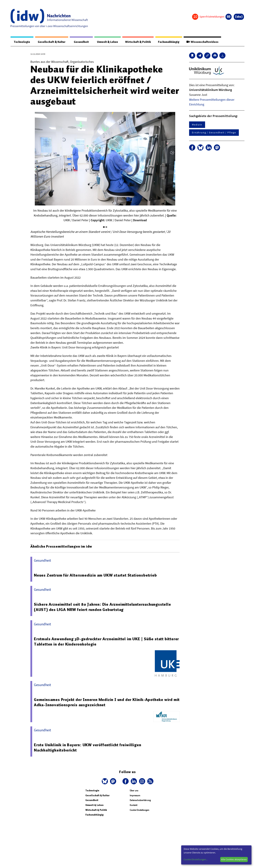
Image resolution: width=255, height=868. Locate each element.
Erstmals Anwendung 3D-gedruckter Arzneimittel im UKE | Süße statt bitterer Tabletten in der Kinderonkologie (106, 642)
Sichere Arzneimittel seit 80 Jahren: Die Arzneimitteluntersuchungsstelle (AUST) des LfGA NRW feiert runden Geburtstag (103, 607)
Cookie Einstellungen (139, 810)
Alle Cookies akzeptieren (234, 859)
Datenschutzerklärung (140, 800)
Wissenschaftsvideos (202, 42)
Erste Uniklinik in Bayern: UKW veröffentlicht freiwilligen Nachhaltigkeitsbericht (88, 748)
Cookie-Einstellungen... (196, 859)
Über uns (134, 791)
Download (140, 220)
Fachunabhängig (168, 42)
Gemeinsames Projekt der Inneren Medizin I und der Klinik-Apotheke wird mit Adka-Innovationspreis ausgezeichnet (107, 702)
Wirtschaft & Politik (138, 42)
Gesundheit (81, 42)
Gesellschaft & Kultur (51, 42)
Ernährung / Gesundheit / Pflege (214, 133)
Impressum (135, 796)
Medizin (197, 125)
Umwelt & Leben (107, 42)
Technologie (22, 42)
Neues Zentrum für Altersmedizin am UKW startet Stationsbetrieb (95, 575)
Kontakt (133, 805)
